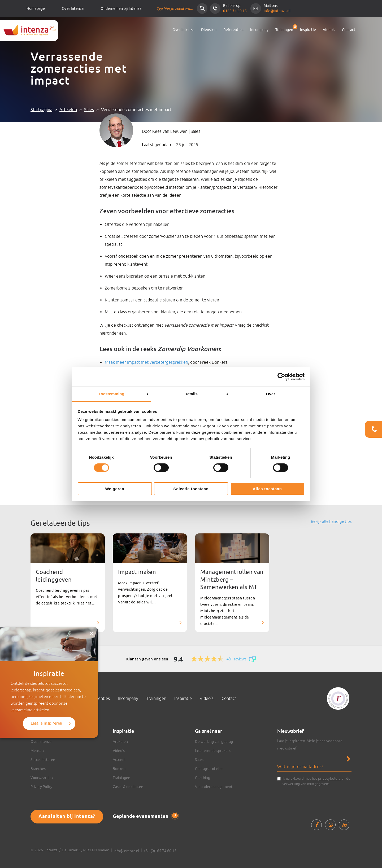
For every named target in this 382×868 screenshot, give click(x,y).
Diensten (209, 30)
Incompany (259, 30)
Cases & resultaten (128, 787)
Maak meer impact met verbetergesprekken (146, 362)
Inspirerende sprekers (213, 751)
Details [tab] (191, 394)
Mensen (37, 751)
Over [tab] (271, 394)
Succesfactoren (43, 760)
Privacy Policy (41, 787)
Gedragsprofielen (209, 769)
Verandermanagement (214, 787)
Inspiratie (308, 30)
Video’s (329, 30)
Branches (38, 769)
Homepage (36, 9)
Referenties (233, 30)
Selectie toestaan (191, 489)
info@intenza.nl (277, 11)
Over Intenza (73, 9)
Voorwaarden (42, 778)
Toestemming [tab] (111, 394)
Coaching (203, 778)
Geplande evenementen (145, 816)
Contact (349, 30)
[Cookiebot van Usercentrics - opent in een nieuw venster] (281, 376)
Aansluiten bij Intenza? (67, 817)
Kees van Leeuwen (170, 131)
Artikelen (68, 110)
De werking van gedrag (214, 742)
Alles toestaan (267, 489)
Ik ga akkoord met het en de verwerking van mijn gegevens (316, 781)
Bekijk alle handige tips (331, 521)
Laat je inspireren (47, 723)
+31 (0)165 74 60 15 (160, 851)
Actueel (119, 760)
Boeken (119, 769)
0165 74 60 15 (235, 11)
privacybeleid (329, 778)
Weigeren (115, 489)
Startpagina (41, 110)
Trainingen (284, 30)
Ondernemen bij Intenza (121, 9)
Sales (89, 110)
